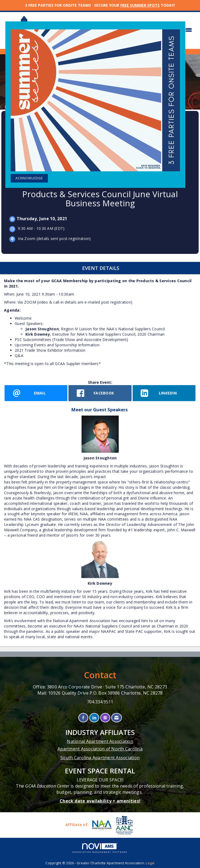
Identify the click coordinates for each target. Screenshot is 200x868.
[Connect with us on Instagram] (105, 718)
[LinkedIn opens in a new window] (164, 393)
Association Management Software (100, 848)
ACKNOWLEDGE (29, 178)
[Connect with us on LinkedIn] (94, 718)
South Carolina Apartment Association (100, 758)
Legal (150, 863)
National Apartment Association (100, 741)
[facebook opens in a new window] (100, 393)
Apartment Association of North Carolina (100, 749)
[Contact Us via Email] (116, 718)
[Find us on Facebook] (83, 718)
